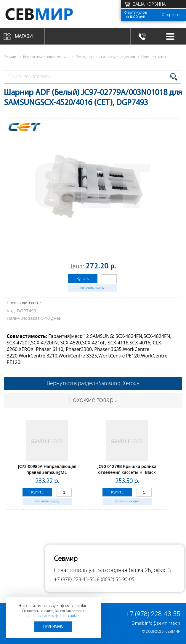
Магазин (25, 36)
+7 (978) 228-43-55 (153, 614)
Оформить (171, 15)
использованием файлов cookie (53, 616)
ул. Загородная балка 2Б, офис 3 (130, 571)
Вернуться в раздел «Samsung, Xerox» (93, 384)
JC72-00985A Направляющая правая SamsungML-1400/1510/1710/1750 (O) (47, 472)
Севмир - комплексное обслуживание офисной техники (51, 14)
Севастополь (70, 571)
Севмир (173, 632)
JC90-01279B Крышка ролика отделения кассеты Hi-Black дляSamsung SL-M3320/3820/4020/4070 (127, 475)
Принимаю (53, 627)
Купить (83, 279)
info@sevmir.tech (163, 623)
